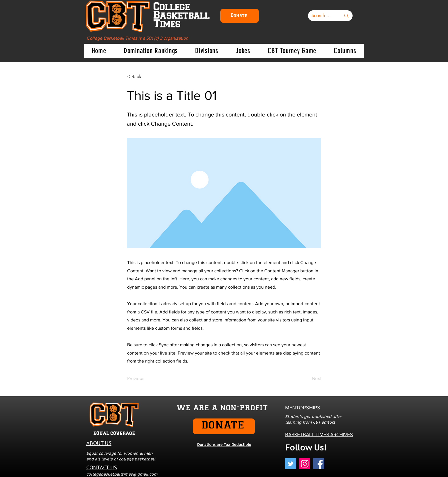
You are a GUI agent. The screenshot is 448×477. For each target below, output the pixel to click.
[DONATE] (224, 426)
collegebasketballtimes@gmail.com (122, 474)
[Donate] (240, 16)
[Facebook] (319, 464)
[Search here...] (322, 16)
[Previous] (146, 379)
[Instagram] (305, 464)
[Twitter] (291, 464)
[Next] (307, 379)
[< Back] (146, 77)
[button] (151, 51)
